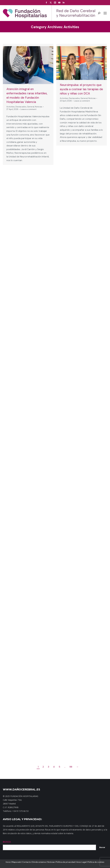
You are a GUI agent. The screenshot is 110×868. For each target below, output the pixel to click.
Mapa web (16, 862)
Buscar (102, 847)
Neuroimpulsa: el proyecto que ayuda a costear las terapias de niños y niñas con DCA (81, 89)
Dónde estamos (39, 862)
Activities (11, 107)
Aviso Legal (81, 862)
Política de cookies (96, 862)
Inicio (8, 862)
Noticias (39, 107)
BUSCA (7, 842)
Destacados (21, 107)
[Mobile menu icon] (105, 13)
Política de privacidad (66, 862)
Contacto (26, 862)
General (31, 107)
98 (71, 767)
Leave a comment (28, 109)
